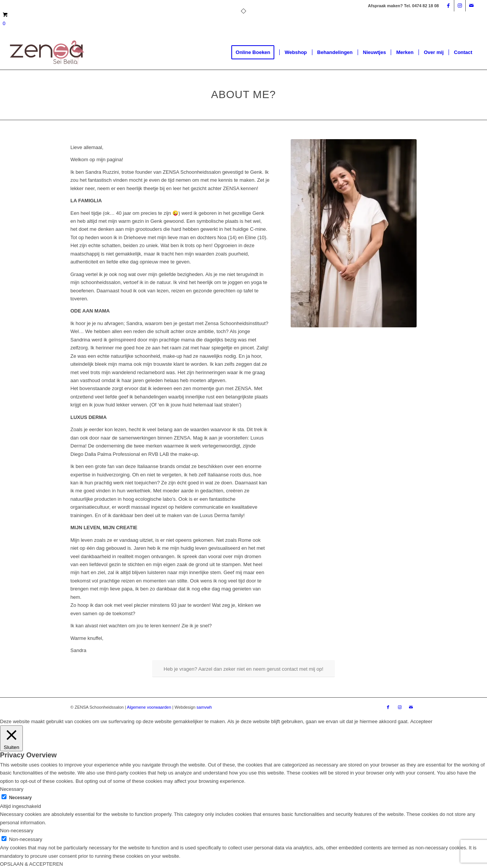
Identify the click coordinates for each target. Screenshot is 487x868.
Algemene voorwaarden (149, 707)
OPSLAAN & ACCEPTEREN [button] (31, 864)
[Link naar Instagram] (460, 6)
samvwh (204, 707)
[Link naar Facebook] (448, 6)
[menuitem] (255, 52)
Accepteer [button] (421, 721)
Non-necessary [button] (17, 831)
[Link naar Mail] (471, 6)
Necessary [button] (12, 789)
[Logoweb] (47, 52)
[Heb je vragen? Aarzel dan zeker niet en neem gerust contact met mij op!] (243, 669)
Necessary (21, 798)
